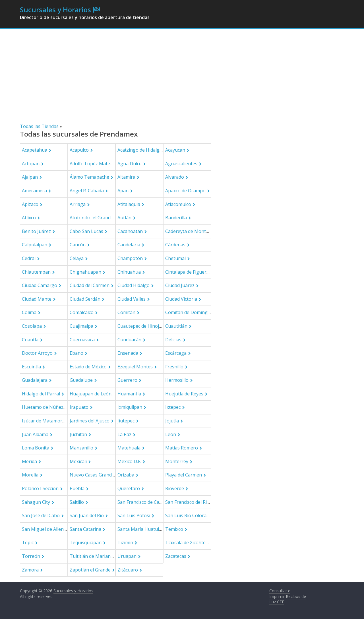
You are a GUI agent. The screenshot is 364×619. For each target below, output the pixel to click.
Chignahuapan (85, 272)
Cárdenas (175, 245)
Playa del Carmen (184, 475)
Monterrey (177, 461)
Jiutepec (126, 421)
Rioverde (175, 488)
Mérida (29, 461)
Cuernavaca (82, 340)
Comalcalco (82, 312)
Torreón (31, 556)
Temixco (174, 529)
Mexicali (78, 461)
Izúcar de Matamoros (45, 421)
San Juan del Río (87, 515)
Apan (123, 191)
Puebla (77, 488)
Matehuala (129, 448)
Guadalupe (81, 380)
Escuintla (31, 367)
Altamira (126, 177)
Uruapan (127, 556)
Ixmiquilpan (130, 407)
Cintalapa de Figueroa (189, 272)
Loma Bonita (36, 448)
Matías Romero (182, 448)
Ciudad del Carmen (90, 285)
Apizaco (30, 204)
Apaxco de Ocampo (185, 191)
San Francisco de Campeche (147, 502)
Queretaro (129, 488)
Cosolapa (32, 326)
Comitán (126, 312)
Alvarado (175, 177)
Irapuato (79, 407)
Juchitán (78, 434)
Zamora (30, 570)
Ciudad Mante (37, 299)
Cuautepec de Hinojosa (142, 326)
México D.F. (129, 461)
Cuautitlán (176, 326)
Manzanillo (81, 448)
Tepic (28, 542)
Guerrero (127, 380)
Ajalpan (30, 177)
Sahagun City (36, 502)
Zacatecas (176, 556)
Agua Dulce (130, 164)
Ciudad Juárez (180, 285)
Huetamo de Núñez (43, 407)
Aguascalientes (181, 164)
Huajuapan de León (91, 394)
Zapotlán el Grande (90, 570)
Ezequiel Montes (135, 367)
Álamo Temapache (89, 177)
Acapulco (79, 150)
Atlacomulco (178, 204)
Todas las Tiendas (39, 126)
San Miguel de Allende (45, 529)
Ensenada (128, 353)
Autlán (124, 218)
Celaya (77, 258)
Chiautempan (36, 272)
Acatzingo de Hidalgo (140, 150)
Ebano (76, 353)
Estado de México (88, 367)
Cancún (78, 245)
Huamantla (129, 394)
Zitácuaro (128, 570)
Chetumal (175, 258)
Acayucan (175, 150)
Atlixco (29, 218)
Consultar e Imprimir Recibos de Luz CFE (288, 596)
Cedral (29, 258)
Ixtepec (173, 407)
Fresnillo (174, 367)
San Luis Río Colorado (189, 515)
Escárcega (176, 353)
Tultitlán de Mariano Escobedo (102, 556)
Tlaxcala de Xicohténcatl (191, 542)
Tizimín (125, 542)
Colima (29, 312)
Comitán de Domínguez (190, 312)
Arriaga (78, 204)
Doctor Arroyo (37, 353)
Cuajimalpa (81, 326)
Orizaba (126, 475)
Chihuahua (129, 272)
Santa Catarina (85, 529)
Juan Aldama (35, 434)
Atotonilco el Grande (91, 218)
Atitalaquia (129, 204)
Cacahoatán (130, 231)
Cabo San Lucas (86, 231)
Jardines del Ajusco (90, 421)
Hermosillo (177, 380)
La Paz (124, 434)
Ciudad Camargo (40, 285)
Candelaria (129, 245)
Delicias (173, 340)
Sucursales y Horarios (55, 10)
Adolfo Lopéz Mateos (92, 164)
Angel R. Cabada (87, 191)
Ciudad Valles (132, 299)
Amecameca (34, 191)
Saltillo (77, 502)
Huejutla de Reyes (184, 394)
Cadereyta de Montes (188, 231)
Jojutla (172, 421)
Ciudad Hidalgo (134, 285)
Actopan (31, 164)
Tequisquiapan (86, 542)
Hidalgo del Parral (41, 394)
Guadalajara (35, 380)
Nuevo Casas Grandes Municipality (107, 475)
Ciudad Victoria (181, 299)
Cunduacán (129, 340)
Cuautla (30, 340)
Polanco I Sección (40, 488)
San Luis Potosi (134, 515)
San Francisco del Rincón (191, 502)
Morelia (30, 475)
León (171, 434)
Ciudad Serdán (85, 299)
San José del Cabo (41, 515)
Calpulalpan (35, 245)
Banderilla (176, 218)
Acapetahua (35, 150)
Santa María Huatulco (141, 529)
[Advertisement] (182, 80)
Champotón (130, 258)
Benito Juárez (36, 231)
